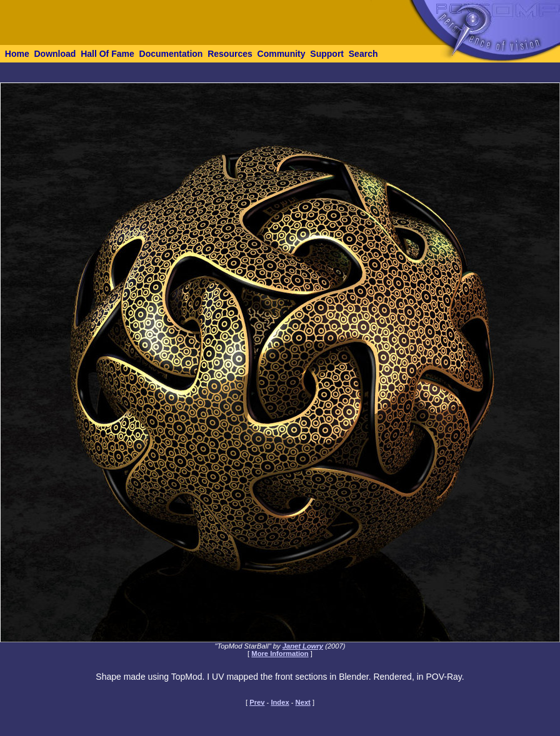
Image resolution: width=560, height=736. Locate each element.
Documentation (171, 54)
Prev (257, 702)
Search (363, 54)
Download (55, 54)
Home (17, 54)
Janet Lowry (303, 646)
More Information (280, 654)
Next (303, 702)
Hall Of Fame (107, 54)
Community (282, 54)
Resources (230, 54)
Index (280, 702)
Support (327, 54)
